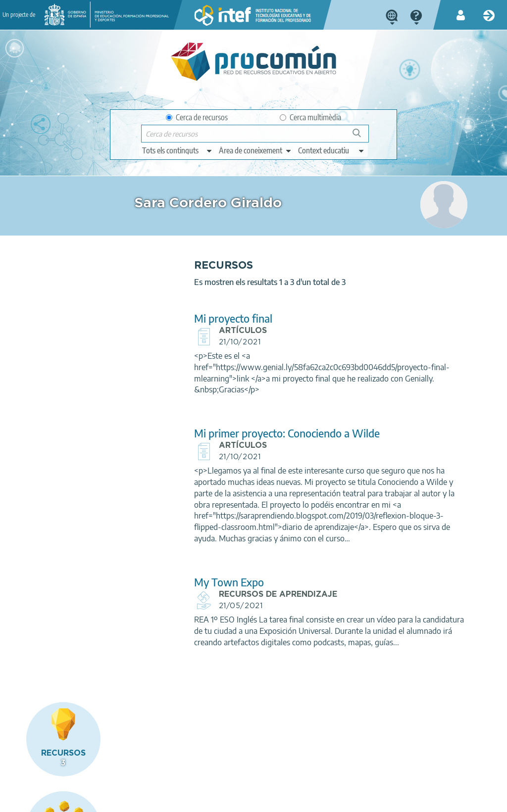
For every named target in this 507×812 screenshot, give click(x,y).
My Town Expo (174, 616)
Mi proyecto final (178, 330)
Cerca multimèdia (310, 117)
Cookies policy (209, 800)
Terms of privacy (149, 800)
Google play (285, 761)
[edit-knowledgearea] (255, 150)
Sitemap (308, 800)
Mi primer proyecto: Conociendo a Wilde (232, 445)
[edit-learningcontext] (331, 150)
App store (200, 761)
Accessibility (263, 800)
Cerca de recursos (197, 117)
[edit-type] (177, 150)
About (37, 800)
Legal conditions (85, 800)
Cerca (361, 137)
